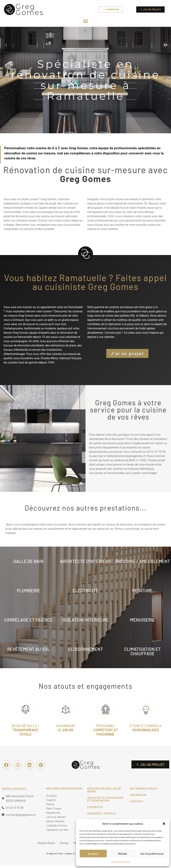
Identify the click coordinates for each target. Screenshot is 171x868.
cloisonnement (85, 649)
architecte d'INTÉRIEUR (85, 561)
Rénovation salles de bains (104, 790)
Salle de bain (28, 561)
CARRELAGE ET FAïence (29, 620)
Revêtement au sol (29, 649)
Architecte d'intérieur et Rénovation (105, 799)
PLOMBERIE (28, 590)
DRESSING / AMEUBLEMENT (143, 561)
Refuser (123, 854)
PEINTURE (142, 590)
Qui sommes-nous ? (144, 788)
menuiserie (142, 620)
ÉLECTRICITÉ (85, 590)
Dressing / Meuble (101, 813)
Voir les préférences (152, 854)
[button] (164, 824)
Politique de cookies (121, 862)
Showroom (138, 795)
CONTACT (137, 801)
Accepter (93, 854)
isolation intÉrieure (85, 620)
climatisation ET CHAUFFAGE (142, 651)
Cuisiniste (95, 807)
